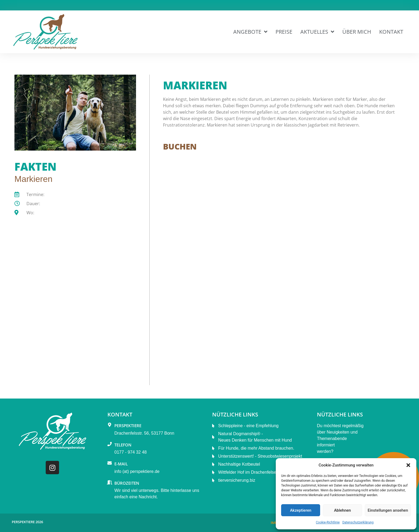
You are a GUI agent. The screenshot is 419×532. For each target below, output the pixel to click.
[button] (408, 465)
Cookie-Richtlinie (328, 522)
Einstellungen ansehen (388, 510)
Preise (284, 32)
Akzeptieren (301, 510)
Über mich (357, 32)
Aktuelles (317, 32)
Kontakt (391, 32)
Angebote (250, 32)
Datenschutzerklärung (358, 522)
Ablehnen (342, 510)
